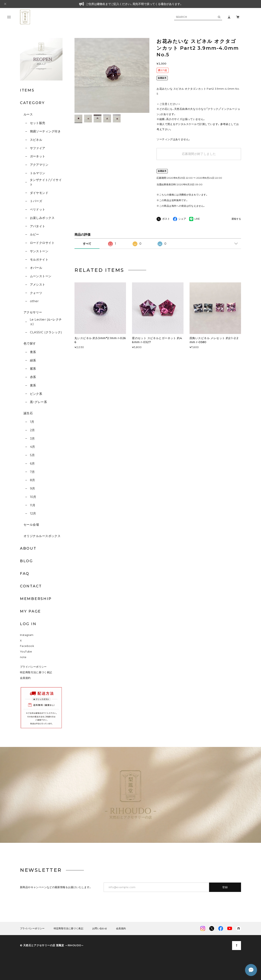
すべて (87, 244)
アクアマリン (39, 165)
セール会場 (31, 525)
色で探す (30, 343)
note (23, 657)
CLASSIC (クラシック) (46, 332)
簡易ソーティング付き (45, 131)
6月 (32, 463)
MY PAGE (30, 611)
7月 (32, 472)
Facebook (27, 646)
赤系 (33, 377)
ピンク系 (36, 394)
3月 (32, 438)
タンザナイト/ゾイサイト (46, 182)
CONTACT (31, 586)
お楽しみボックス (42, 218)
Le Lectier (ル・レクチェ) (46, 322)
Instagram (27, 635)
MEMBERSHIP (36, 599)
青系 (33, 352)
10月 (33, 497)
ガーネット (38, 156)
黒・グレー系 (39, 402)
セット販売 (38, 123)
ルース (28, 114)
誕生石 (28, 413)
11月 (33, 505)
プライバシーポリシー (33, 667)
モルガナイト (39, 260)
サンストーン (39, 251)
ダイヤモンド (39, 193)
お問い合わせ (100, 928)
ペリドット (38, 209)
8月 (33, 480)
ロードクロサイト (42, 243)
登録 (225, 887)
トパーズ (36, 201)
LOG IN (28, 624)
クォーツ (36, 293)
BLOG (26, 561)
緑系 (33, 360)
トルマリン (38, 173)
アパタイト (38, 226)
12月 (33, 513)
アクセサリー (33, 312)
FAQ (25, 574)
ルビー (35, 234)
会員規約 (25, 678)
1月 (32, 422)
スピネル (36, 140)
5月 (32, 455)
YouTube (26, 652)
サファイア (38, 148)
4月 (33, 447)
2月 (32, 430)
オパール (36, 268)
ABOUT (28, 548)
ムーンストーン (41, 276)
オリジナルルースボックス (42, 536)
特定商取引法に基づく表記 (36, 672)
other (34, 301)
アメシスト (38, 284)
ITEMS (27, 90)
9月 (33, 488)
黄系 (33, 385)
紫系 (33, 369)
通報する (236, 219)
